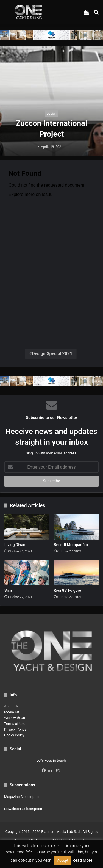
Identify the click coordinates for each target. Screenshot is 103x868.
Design (51, 114)
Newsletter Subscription (23, 809)
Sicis (9, 590)
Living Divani (15, 545)
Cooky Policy (14, 735)
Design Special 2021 (52, 354)
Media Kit (12, 712)
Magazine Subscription (22, 797)
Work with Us (15, 718)
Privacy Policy (15, 729)
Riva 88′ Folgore (68, 590)
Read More (83, 860)
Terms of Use (15, 724)
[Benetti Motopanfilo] (76, 527)
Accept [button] (63, 860)
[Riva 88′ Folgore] (76, 573)
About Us (11, 706)
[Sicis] (27, 573)
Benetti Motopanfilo (71, 545)
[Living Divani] (27, 527)
